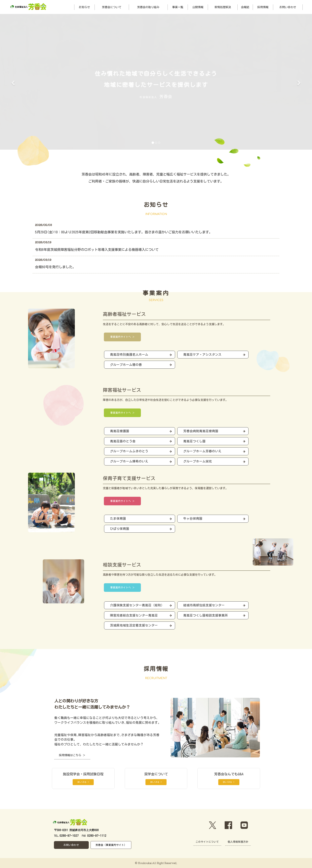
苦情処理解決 (223, 7)
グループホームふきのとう (129, 451)
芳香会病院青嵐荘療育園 (201, 431)
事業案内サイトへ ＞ (122, 337)
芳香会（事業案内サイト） (111, 845)
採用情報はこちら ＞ (72, 755)
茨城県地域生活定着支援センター (134, 625)
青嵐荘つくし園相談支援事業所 (206, 615)
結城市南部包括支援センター (204, 605)
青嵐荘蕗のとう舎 (123, 441)
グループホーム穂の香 (126, 365)
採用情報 (263, 7)
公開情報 (198, 7)
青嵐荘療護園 (120, 431)
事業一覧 (178, 7)
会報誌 (245, 7)
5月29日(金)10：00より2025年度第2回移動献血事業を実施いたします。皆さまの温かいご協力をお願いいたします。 (124, 232)
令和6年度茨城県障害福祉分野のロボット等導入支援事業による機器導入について (97, 250)
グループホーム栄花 (198, 461)
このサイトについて (207, 842)
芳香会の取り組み (148, 7)
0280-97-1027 (69, 836)
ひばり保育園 (120, 529)
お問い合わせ (288, 7)
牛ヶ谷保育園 (193, 518)
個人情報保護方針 (238, 842)
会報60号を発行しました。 (55, 267)
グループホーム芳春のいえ (202, 451)
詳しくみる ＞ (83, 782)
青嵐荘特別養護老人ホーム (129, 354)
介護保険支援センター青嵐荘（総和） (137, 605)
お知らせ (84, 7)
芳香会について (112, 7)
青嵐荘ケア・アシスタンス (202, 354)
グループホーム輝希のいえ (129, 461)
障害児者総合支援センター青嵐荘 (134, 615)
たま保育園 (118, 518)
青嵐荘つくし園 (194, 441)
